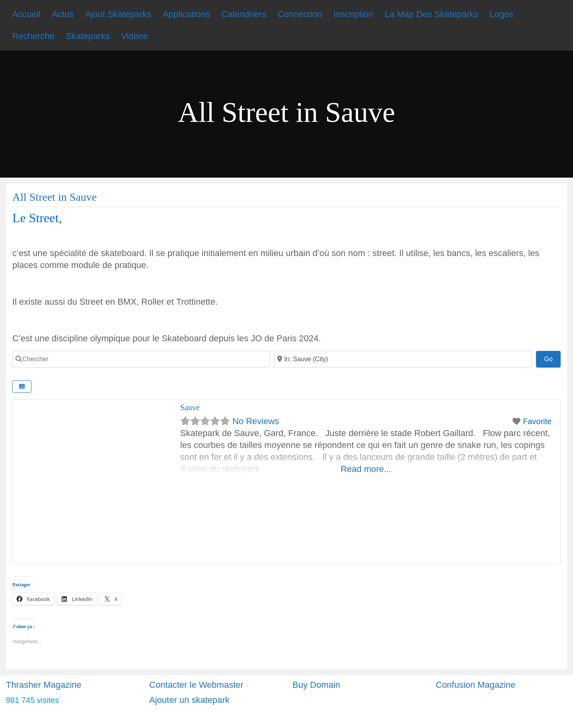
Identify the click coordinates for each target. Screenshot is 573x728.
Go (552, 358)
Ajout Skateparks (118, 14)
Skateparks (88, 36)
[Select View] (22, 387)
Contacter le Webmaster (196, 685)
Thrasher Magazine (44, 685)
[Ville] (403, 359)
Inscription (353, 14)
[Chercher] (141, 359)
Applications (186, 14)
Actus (63, 14)
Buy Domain (316, 685)
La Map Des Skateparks (432, 14)
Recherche (33, 36)
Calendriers (244, 14)
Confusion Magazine (476, 685)
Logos (501, 14)
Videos (134, 36)
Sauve (190, 407)
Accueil (26, 14)
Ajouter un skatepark (189, 700)
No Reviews (256, 421)
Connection (300, 14)
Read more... (366, 469)
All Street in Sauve (55, 197)
